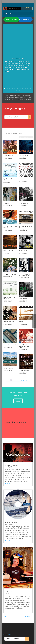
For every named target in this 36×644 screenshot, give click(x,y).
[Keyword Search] (16, 117)
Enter (18, 401)
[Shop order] (26, 137)
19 (18, 90)
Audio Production (10, 592)
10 (19, 88)
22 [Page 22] (26, 380)
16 (29, 88)
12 (22, 88)
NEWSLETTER (11, 19)
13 (24, 88)
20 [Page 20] (21, 380)
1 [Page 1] (9, 380)
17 (31, 88)
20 (20, 90)
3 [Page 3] (13, 380)
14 (26, 88)
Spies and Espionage (12, 465)
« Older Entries (7, 617)
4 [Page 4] (15, 380)
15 (27, 88)
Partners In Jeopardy (11, 522)
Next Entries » (29, 617)
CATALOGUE (25, 19)
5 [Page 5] (17, 380)
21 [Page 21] (24, 380)
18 (16, 90)
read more (8, 483)
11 (21, 88)
